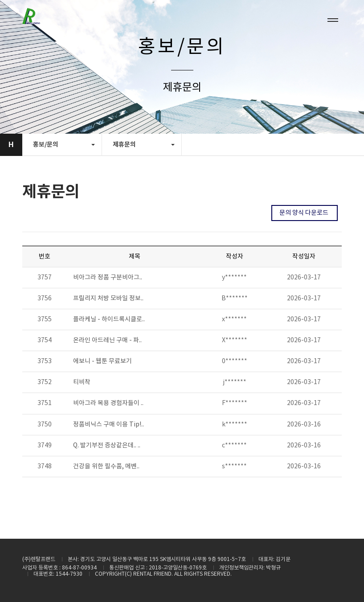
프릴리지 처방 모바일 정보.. (108, 299)
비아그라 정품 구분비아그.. (108, 278)
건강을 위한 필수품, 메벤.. (106, 467)
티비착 (82, 382)
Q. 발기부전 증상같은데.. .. (107, 446)
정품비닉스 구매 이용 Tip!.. (108, 425)
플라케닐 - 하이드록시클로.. (109, 319)
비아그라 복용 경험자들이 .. (108, 403)
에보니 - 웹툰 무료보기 (102, 361)
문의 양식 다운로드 (305, 213)
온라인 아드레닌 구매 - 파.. (107, 340)
